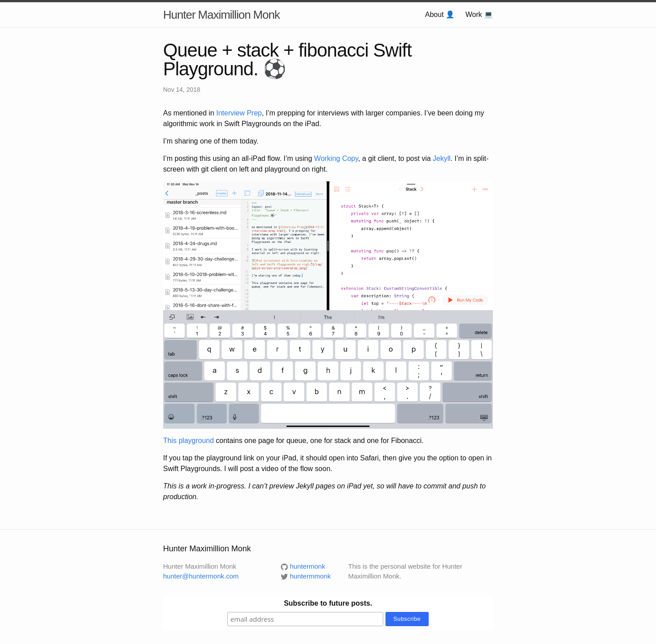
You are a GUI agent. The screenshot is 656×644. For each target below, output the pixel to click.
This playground (189, 441)
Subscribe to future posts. (328, 603)
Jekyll (442, 158)
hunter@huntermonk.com (201, 576)
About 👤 (440, 14)
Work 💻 (479, 14)
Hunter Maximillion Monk (221, 15)
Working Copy (336, 158)
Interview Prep (239, 113)
